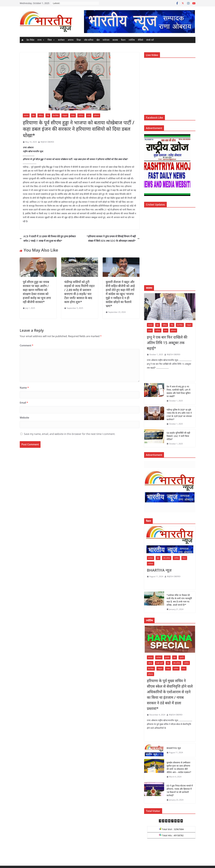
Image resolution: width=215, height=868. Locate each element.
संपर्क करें (150, 40)
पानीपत (81, 115)
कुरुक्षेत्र (167, 657)
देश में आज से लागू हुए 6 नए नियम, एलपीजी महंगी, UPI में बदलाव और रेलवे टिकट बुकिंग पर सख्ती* (179, 391)
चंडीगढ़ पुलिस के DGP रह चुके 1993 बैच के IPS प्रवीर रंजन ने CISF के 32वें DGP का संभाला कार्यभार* (179, 415)
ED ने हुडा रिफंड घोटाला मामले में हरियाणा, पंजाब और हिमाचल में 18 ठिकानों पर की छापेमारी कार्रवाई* (180, 790)
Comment (27, 345)
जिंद (48, 115)
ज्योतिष (132, 40)
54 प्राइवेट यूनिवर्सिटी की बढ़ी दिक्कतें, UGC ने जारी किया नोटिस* (178, 436)
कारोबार (61, 40)
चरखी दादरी (160, 663)
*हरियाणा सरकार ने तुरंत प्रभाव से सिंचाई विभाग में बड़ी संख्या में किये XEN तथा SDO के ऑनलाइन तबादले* (113, 239)
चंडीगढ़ (41, 115)
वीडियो (140, 40)
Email (24, 403)
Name (24, 388)
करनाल (26, 115)
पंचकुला (65, 115)
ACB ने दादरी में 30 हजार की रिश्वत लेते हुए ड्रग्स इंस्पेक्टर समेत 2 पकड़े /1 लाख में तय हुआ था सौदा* (48, 239)
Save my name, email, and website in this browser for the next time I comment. (70, 434)
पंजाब (73, 115)
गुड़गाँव (182, 657)
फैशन (123, 40)
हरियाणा (97, 115)
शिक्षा (79, 40)
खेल (98, 40)
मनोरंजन (106, 40)
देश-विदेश (30, 40)
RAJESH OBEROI (47, 142)
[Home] (22, 40)
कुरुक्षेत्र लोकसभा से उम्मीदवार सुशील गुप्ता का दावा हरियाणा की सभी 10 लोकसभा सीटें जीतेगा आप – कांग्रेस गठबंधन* (179, 767)
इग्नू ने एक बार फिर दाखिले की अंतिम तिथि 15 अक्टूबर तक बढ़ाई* (167, 343)
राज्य (41, 40)
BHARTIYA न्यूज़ (159, 570)
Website (24, 418)
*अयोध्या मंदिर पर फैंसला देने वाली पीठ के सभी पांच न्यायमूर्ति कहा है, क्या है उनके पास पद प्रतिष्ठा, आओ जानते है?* (179, 600)
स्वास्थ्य (115, 40)
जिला (51, 40)
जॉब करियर (89, 40)
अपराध (71, 40)
